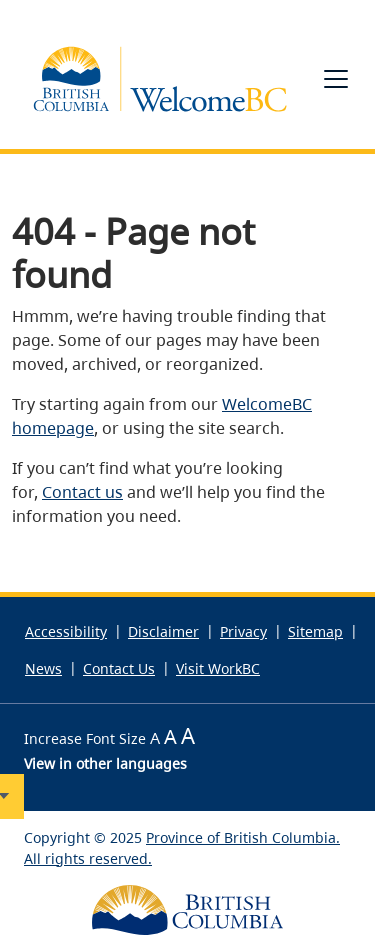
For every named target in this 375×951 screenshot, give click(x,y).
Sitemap (315, 631)
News (43, 668)
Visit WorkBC (218, 668)
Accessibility (66, 631)
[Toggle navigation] (336, 79)
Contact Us (119, 668)
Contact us (82, 492)
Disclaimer (163, 631)
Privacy (243, 631)
